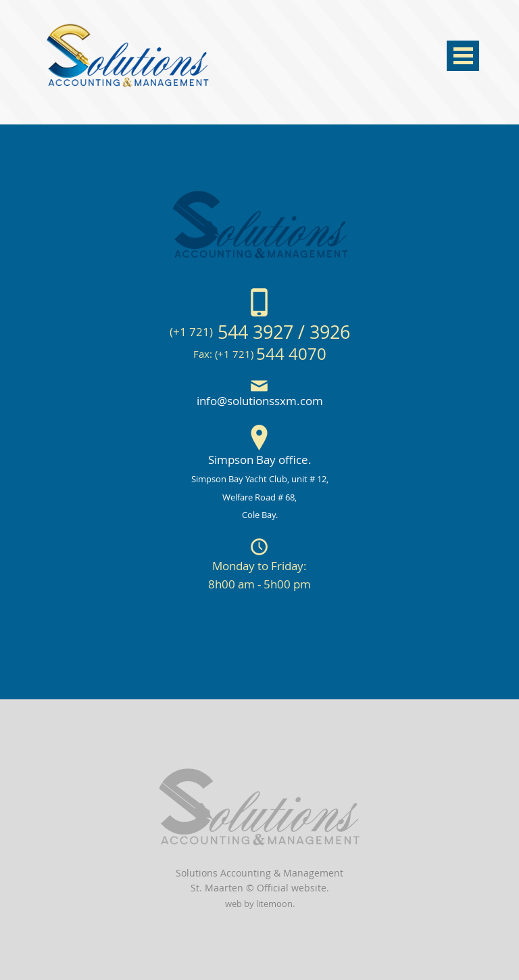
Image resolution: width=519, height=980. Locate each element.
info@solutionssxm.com (260, 401)
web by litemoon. (260, 904)
